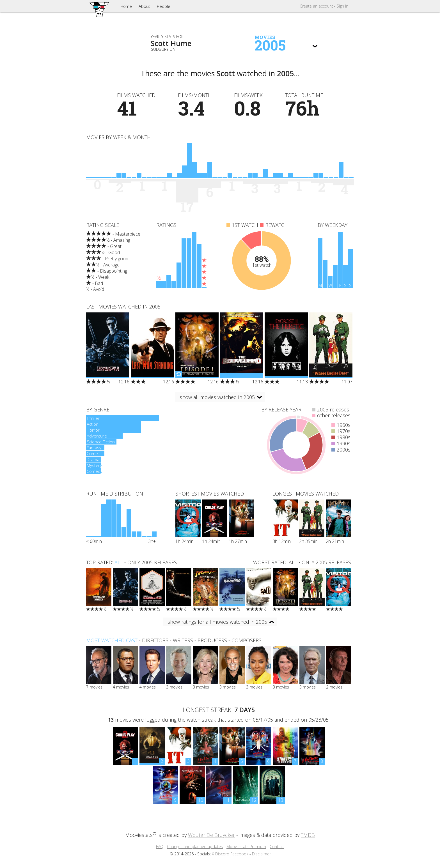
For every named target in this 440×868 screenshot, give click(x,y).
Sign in (342, 6)
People (164, 6)
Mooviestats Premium (246, 847)
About (144, 6)
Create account (316, 6)
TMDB (308, 835)
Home (126, 6)
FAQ (160, 847)
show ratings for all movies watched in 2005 (217, 622)
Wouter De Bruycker (211, 835)
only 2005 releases (152, 562)
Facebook (239, 854)
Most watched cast (112, 640)
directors (155, 640)
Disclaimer (261, 854)
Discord (222, 854)
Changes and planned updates (195, 847)
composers (247, 640)
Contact (277, 847)
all (119, 562)
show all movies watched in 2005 (217, 397)
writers (183, 640)
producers (212, 640)
